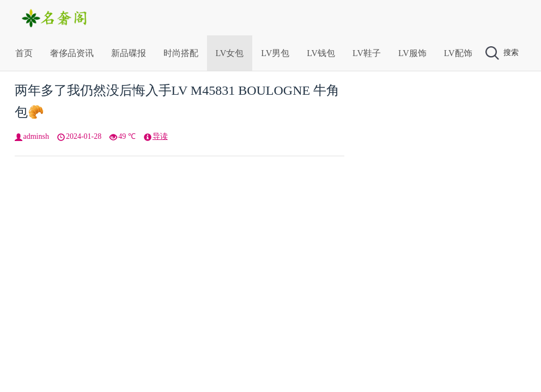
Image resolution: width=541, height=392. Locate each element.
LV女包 (230, 53)
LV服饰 (412, 53)
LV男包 (275, 53)
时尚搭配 (181, 53)
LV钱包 (321, 53)
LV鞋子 (367, 53)
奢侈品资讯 (72, 53)
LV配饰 (458, 53)
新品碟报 (129, 53)
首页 (24, 53)
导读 (160, 136)
